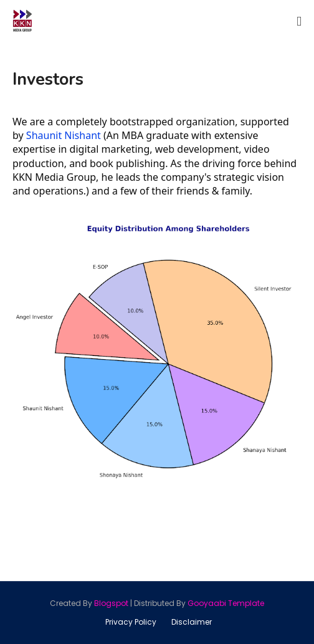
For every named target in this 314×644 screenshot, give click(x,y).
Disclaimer (192, 622)
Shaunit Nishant (64, 135)
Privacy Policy (131, 622)
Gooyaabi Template (226, 603)
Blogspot (111, 603)
